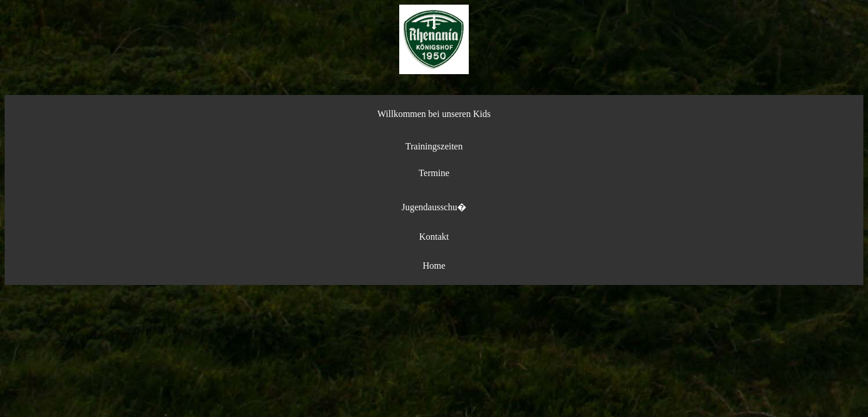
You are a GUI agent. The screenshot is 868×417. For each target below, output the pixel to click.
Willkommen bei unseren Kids (434, 114)
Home (434, 266)
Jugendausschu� (434, 207)
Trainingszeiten (434, 146)
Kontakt (434, 237)
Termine (434, 173)
